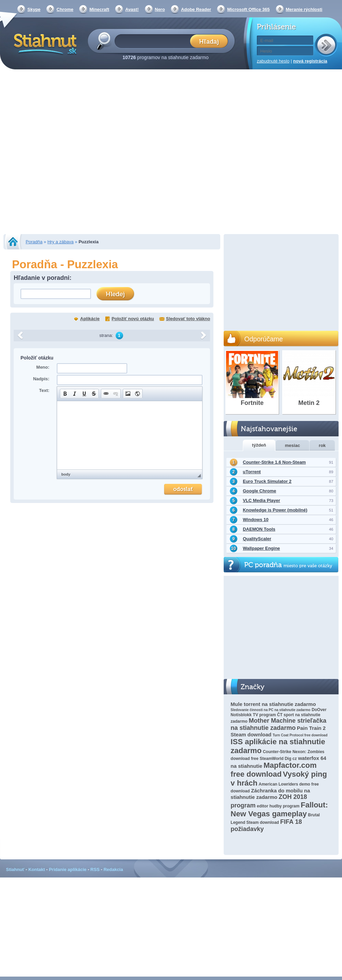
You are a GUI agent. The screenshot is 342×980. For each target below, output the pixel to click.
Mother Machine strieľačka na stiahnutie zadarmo (278, 724)
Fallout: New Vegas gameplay (279, 809)
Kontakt (37, 869)
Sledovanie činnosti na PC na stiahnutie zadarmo (270, 710)
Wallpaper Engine (261, 548)
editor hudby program (278, 806)
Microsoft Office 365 (248, 9)
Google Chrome (260, 491)
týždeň (259, 445)
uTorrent (252, 472)
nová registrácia (310, 61)
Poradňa (34, 242)
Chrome (65, 9)
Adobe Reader (196, 9)
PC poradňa (288, 565)
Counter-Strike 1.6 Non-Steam (274, 462)
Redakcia (113, 869)
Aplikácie (90, 319)
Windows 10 (256, 520)
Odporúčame (264, 339)
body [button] (66, 474)
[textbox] (154, 41)
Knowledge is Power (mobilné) (275, 510)
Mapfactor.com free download (273, 770)
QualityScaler (257, 539)
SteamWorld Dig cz (278, 759)
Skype (34, 9)
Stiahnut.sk (44, 43)
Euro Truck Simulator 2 (267, 481)
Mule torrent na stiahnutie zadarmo (273, 704)
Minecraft (99, 9)
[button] (65, 394)
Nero (160, 9)
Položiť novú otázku (133, 319)
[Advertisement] (76, 152)
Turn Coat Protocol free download (300, 735)
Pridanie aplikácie (68, 869)
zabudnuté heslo (273, 61)
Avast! (132, 9)
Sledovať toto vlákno (188, 319)
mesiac (292, 445)
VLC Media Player (261, 500)
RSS (95, 869)
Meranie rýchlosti (304, 9)
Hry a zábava (61, 242)
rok (322, 445)
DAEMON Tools (259, 529)
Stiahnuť (15, 869)
